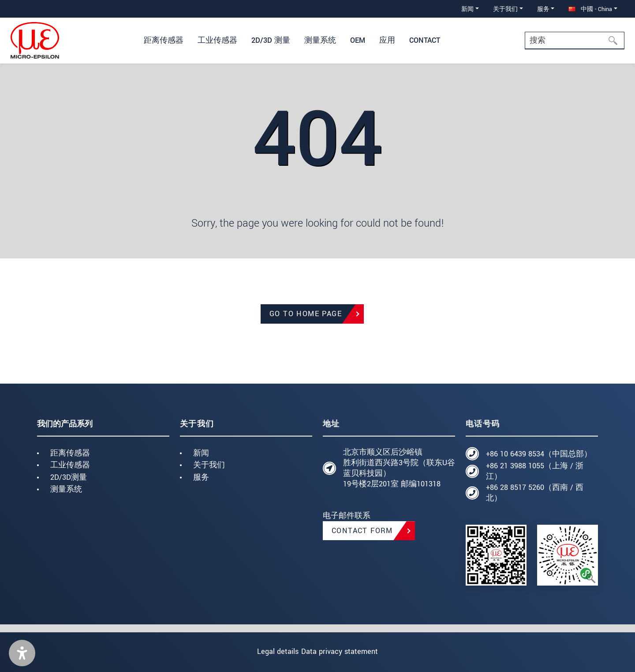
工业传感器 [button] (217, 40)
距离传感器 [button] (164, 40)
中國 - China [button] (590, 9)
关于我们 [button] (505, 9)
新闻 (201, 453)
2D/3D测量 (69, 477)
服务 (201, 477)
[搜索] (616, 41)
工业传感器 (70, 465)
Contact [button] (425, 40)
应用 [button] (387, 40)
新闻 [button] (467, 9)
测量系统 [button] (320, 40)
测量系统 (66, 489)
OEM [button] (358, 40)
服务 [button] (543, 9)
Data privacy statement (347, 651)
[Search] (575, 41)
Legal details (271, 651)
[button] (22, 653)
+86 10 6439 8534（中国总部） (539, 454)
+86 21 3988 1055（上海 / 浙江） (535, 471)
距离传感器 (70, 453)
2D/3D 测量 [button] (271, 40)
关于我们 (209, 465)
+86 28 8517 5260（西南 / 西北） (535, 493)
